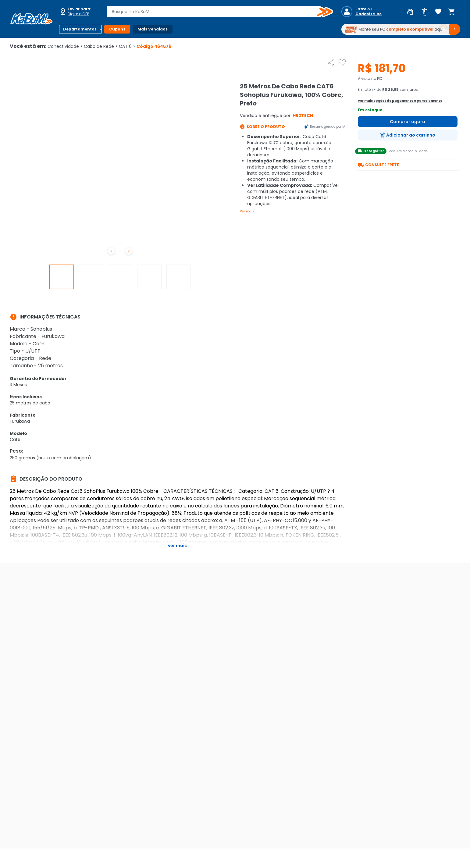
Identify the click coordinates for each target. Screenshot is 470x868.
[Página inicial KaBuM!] (31, 19)
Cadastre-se (369, 14)
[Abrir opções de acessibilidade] (424, 12)
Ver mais (247, 211)
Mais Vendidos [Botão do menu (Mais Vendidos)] (153, 29)
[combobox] (215, 12)
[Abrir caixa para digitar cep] (79, 12)
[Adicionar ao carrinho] (408, 135)
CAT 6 (127, 46)
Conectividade (65, 46)
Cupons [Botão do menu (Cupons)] (117, 29)
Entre (361, 9)
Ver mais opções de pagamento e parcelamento (400, 101)
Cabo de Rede (101, 46)
